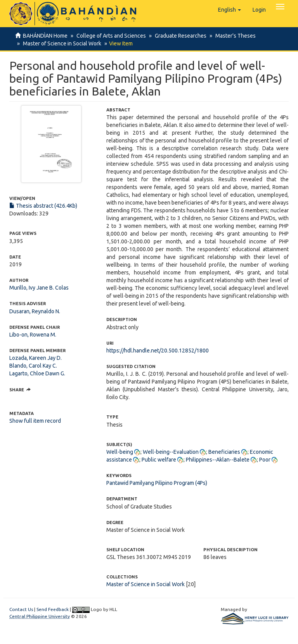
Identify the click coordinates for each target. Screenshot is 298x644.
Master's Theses (232, 36)
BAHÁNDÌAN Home (45, 36)
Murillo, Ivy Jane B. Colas (39, 288)
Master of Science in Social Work (61, 43)
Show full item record (35, 421)
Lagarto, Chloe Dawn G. (37, 373)
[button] (230, 10)
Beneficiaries (224, 452)
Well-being (120, 452)
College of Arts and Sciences (110, 36)
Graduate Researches (178, 36)
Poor (265, 460)
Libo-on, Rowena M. (33, 335)
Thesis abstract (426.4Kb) (43, 206)
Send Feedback (53, 609)
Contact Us (21, 609)
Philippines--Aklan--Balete (218, 460)
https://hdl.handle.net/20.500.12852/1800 (158, 351)
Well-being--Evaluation (171, 452)
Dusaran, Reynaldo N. (35, 311)
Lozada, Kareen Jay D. (36, 358)
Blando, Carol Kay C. (33, 366)
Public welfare (159, 460)
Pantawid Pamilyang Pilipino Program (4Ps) (157, 483)
